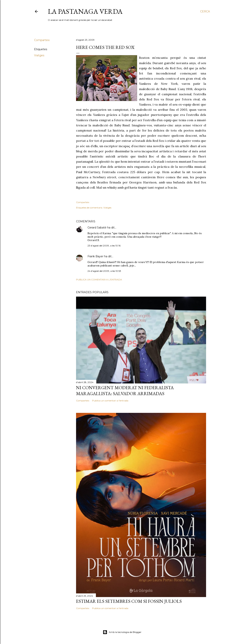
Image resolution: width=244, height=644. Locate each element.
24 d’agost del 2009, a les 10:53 (104, 271)
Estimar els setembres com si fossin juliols (129, 601)
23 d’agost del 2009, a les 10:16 (104, 246)
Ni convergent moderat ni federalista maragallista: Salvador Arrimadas (125, 391)
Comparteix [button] (42, 40)
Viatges (39, 55)
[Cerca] (205, 11)
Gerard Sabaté (97, 228)
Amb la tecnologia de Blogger (122, 632)
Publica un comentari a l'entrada (99, 280)
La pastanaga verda (85, 11)
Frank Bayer (95, 256)
